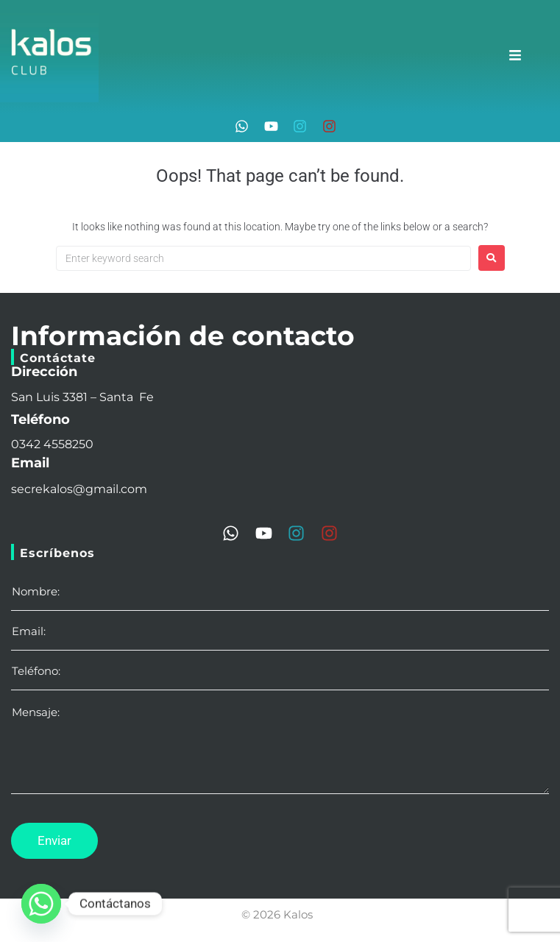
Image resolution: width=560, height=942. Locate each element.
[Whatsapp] (41, 904)
